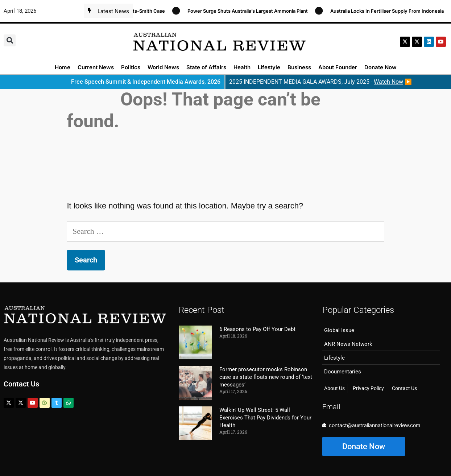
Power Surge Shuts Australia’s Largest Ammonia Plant (251, 11)
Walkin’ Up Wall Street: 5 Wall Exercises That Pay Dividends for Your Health (265, 418)
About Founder (338, 67)
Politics (131, 67)
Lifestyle (269, 67)
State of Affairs (206, 67)
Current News (96, 67)
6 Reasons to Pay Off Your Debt (257, 329)
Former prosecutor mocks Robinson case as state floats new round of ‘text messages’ (266, 377)
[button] (10, 40)
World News (163, 67)
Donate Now (380, 67)
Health (242, 67)
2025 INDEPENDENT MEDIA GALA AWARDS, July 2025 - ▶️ (320, 82)
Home (63, 67)
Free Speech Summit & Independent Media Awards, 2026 (146, 82)
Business (299, 67)
